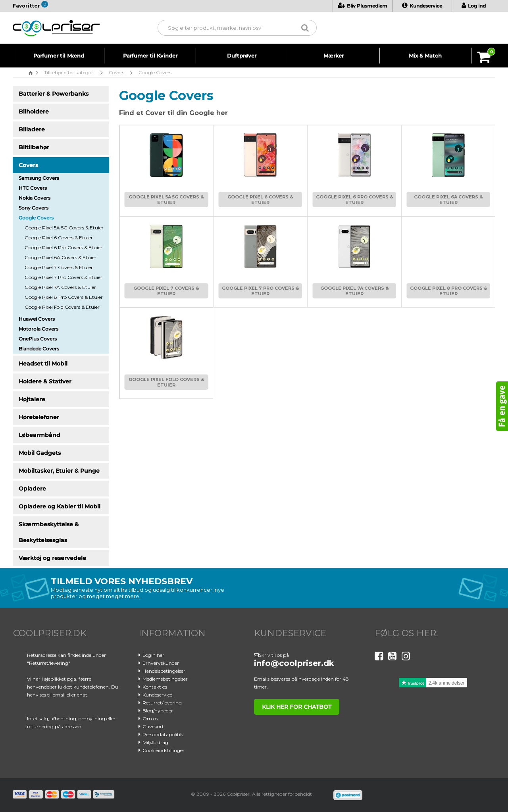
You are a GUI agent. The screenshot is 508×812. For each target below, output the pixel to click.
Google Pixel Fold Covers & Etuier (62, 307)
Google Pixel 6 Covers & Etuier (59, 238)
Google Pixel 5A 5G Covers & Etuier (64, 228)
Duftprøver (242, 56)
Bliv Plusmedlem (363, 6)
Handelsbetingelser (164, 671)
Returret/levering (162, 703)
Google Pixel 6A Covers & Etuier (61, 257)
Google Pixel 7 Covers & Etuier (59, 267)
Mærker (334, 56)
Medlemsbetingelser (165, 679)
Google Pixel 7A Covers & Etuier (60, 287)
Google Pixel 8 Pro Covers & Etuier (64, 297)
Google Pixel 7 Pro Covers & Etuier (63, 277)
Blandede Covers (39, 349)
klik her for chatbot (295, 707)
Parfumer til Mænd (59, 56)
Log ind (474, 6)
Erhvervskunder (161, 663)
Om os (150, 719)
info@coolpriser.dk (294, 663)
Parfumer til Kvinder (150, 56)
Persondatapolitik (163, 734)
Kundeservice (422, 6)
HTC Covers (33, 188)
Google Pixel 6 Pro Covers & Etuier (63, 247)
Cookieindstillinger (164, 750)
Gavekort (153, 726)
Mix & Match (425, 56)
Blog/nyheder (158, 711)
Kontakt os (155, 687)
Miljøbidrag (155, 742)
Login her (153, 655)
